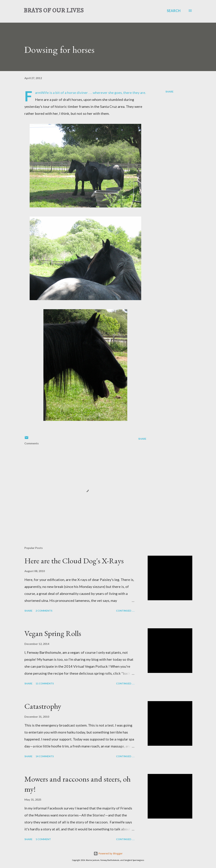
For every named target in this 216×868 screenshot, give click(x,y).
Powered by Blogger (108, 853)
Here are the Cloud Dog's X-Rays (74, 561)
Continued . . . (125, 611)
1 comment (43, 839)
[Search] (174, 11)
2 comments (44, 611)
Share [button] (169, 92)
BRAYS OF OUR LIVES (54, 11)
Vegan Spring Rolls (53, 633)
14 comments (45, 756)
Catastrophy (43, 706)
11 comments (45, 683)
